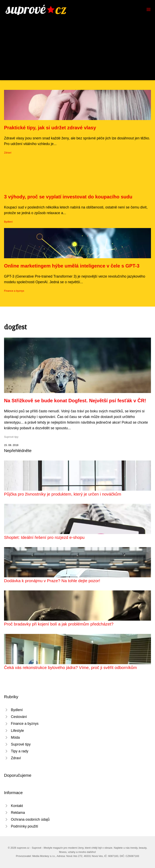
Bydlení (8, 222)
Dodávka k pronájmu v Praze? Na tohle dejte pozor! (52, 581)
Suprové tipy (11, 437)
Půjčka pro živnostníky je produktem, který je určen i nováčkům (63, 494)
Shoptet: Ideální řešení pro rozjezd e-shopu (44, 537)
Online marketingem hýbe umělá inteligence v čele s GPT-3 (72, 266)
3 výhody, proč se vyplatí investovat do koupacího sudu (68, 197)
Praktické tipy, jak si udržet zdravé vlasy (50, 128)
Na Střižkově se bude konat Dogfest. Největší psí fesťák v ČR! (75, 401)
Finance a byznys (14, 291)
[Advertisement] (77, 45)
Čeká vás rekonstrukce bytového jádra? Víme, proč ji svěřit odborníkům (70, 667)
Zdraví (8, 153)
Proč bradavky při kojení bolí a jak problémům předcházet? (59, 624)
